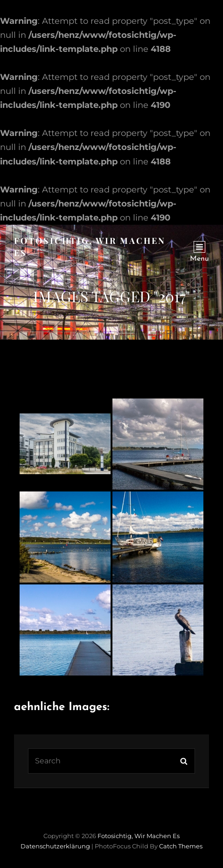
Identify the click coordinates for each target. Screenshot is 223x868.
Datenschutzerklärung (55, 846)
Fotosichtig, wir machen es (139, 836)
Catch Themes (181, 846)
